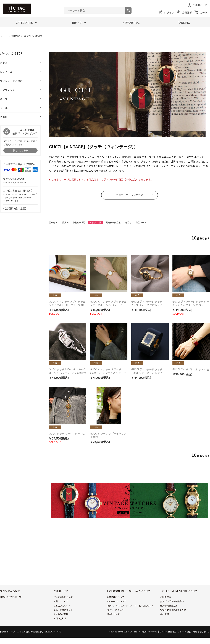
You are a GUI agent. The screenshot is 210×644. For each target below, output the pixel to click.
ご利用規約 (166, 597)
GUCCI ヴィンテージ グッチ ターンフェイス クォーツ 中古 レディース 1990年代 (191, 303)
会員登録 (187, 12)
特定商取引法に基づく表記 (173, 610)
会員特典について (115, 597)
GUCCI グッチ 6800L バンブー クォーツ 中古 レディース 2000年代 (67, 371)
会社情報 (164, 614)
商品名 (128, 222)
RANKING (184, 23)
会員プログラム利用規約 (172, 601)
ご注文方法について (63, 597)
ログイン (169, 12)
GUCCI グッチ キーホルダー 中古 (67, 434)
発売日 (65, 222)
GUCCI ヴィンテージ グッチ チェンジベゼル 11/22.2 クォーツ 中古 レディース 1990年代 (108, 303)
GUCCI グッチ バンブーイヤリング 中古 (108, 435)
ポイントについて (115, 610)
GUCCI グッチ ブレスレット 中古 (191, 369)
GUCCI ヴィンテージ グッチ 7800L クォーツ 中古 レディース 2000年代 (149, 371)
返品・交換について (63, 610)
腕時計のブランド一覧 (11, 597)
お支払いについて (62, 606)
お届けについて (61, 601)
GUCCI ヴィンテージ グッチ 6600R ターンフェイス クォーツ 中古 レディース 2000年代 (108, 371)
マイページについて (116, 601)
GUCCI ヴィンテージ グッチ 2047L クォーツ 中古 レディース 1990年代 (149, 303)
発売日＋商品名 (113, 222)
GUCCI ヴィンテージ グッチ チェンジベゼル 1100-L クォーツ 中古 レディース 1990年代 (68, 303)
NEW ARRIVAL (131, 23)
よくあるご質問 (61, 614)
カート (204, 12)
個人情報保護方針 (169, 606)
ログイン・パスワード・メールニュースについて (130, 606)
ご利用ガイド (200, 5)
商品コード (141, 222)
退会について (113, 614)
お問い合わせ (60, 618)
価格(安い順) (79, 222)
